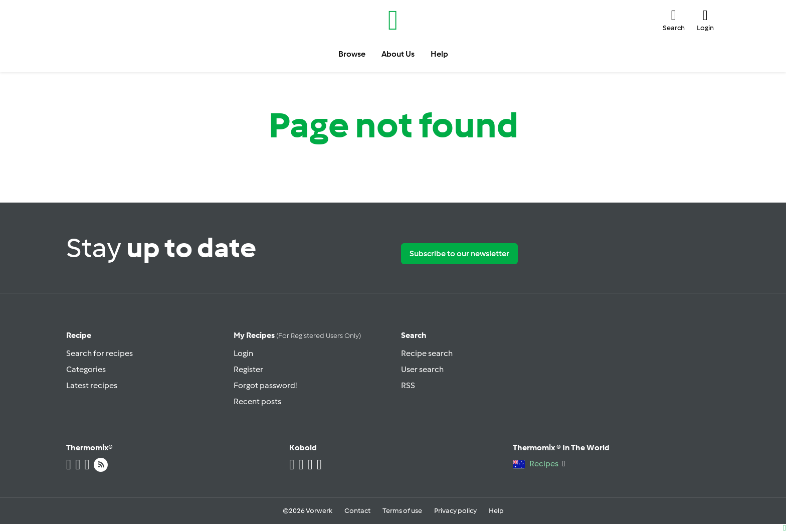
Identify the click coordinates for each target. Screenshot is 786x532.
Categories (86, 369)
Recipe (79, 335)
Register (248, 369)
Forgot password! (265, 385)
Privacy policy (455, 511)
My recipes (297, 335)
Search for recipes (100, 353)
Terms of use (402, 511)
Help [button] (439, 54)
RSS (408, 385)
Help (496, 511)
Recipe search (427, 353)
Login (243, 353)
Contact (357, 511)
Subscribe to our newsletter (459, 253)
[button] (674, 20)
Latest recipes (92, 385)
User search (422, 369)
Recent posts (257, 401)
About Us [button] (398, 54)
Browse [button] (352, 54)
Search (414, 335)
